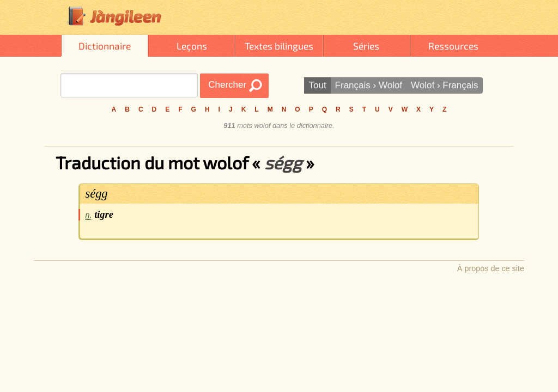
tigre (104, 215)
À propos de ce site (491, 268)
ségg (97, 194)
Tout (317, 85)
